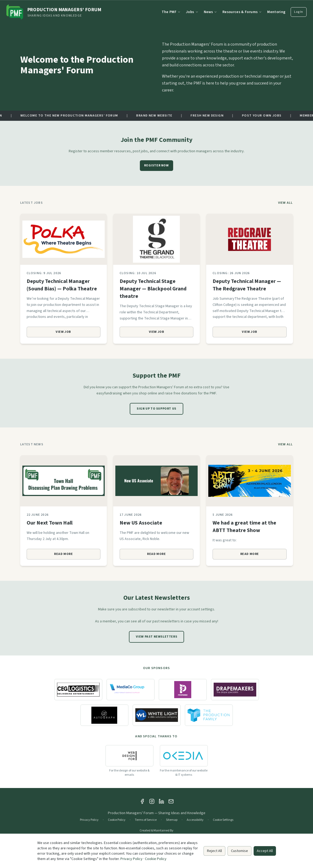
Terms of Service (146, 820)
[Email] (171, 801)
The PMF (171, 12)
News (210, 12)
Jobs (192, 12)
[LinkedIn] (161, 801)
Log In (299, 12)
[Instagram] (152, 801)
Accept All (265, 851)
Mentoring (276, 12)
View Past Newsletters (157, 637)
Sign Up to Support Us (156, 409)
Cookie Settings (223, 820)
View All (286, 203)
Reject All (214, 851)
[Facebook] (142, 801)
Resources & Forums (242, 12)
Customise (239, 851)
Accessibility (195, 820)
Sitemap (172, 820)
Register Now (156, 165)
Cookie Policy (117, 820)
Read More (63, 554)
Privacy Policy (89, 820)
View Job (63, 332)
